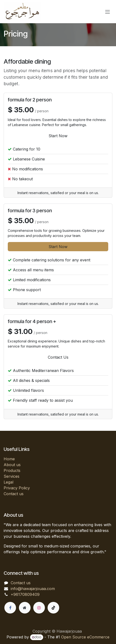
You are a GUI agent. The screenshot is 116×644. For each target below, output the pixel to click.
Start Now (58, 136)
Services (12, 476)
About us (12, 465)
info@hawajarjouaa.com (33, 589)
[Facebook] (10, 608)
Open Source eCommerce (85, 637)
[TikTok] (53, 608)
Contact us (14, 494)
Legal (8, 482)
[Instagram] (39, 608)
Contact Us (58, 357)
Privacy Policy (17, 488)
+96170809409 (25, 594)
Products (12, 470)
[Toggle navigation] (108, 12)
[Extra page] (25, 608)
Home (9, 459)
